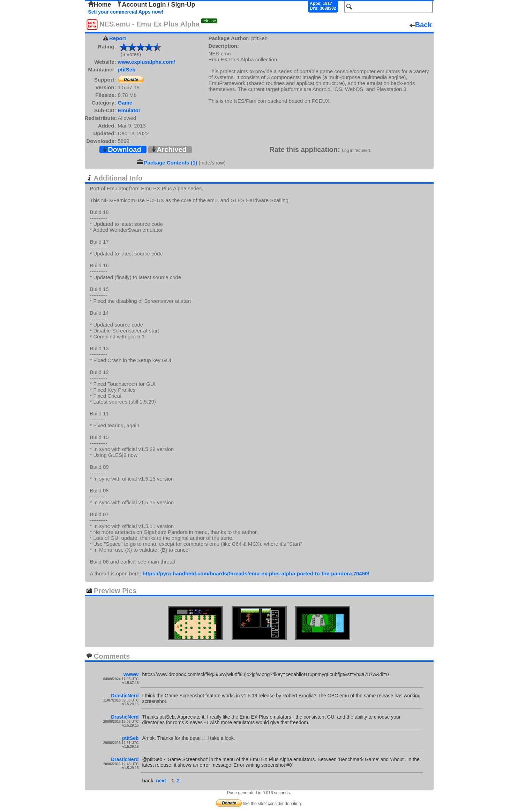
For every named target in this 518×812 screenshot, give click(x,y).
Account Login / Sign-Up (156, 5)
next (161, 781)
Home (100, 5)
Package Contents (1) (171, 163)
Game (125, 103)
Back (421, 25)
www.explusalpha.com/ (147, 62)
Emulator (129, 110)
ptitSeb (127, 70)
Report (118, 38)
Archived (169, 150)
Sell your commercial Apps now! (126, 12)
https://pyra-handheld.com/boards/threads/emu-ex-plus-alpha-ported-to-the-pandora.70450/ (256, 573)
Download (122, 150)
